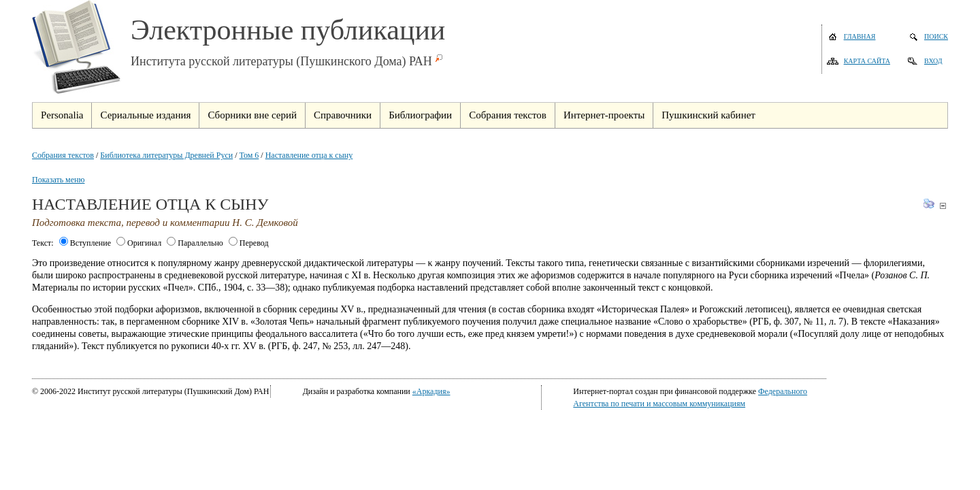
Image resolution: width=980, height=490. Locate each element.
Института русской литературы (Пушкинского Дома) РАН (281, 61)
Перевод (249, 243)
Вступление (85, 243)
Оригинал (139, 243)
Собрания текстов (63, 155)
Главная (860, 36)
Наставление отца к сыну (309, 155)
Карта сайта (867, 61)
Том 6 (249, 155)
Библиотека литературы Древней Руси (166, 155)
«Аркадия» (431, 391)
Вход (933, 61)
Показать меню (58, 180)
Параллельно (195, 243)
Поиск (936, 36)
